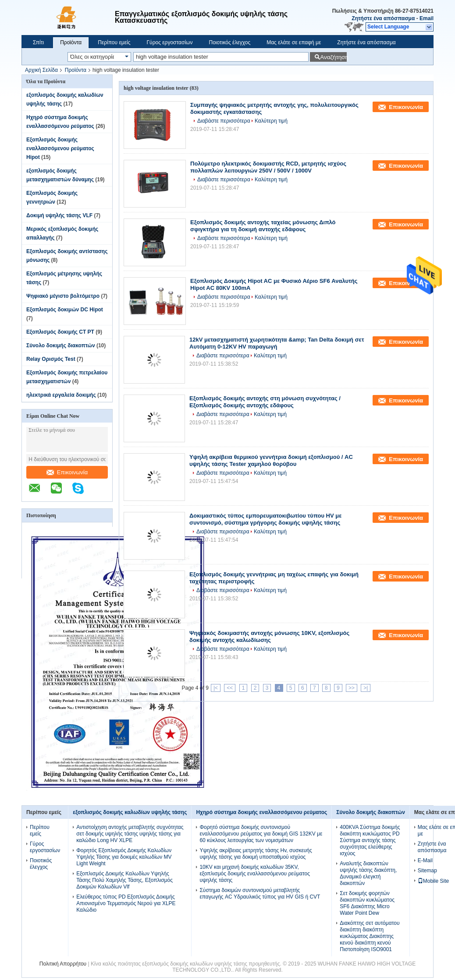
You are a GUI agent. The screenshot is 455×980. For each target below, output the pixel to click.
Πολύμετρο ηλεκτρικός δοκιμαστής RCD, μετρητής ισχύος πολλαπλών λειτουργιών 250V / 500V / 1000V (268, 167)
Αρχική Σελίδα (41, 70)
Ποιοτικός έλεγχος (229, 42)
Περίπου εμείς (114, 42)
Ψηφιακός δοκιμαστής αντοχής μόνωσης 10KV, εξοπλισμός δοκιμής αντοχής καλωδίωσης (269, 636)
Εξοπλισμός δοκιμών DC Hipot (65, 310)
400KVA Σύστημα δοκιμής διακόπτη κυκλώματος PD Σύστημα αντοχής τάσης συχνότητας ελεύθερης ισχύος (370, 840)
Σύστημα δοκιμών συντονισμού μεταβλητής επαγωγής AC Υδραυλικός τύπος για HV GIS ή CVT (260, 894)
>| (366, 688)
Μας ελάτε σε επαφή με (294, 42)
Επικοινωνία (67, 472)
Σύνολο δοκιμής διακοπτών (61, 345)
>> (352, 688)
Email (427, 18)
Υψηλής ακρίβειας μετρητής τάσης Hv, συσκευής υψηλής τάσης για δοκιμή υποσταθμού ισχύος (256, 854)
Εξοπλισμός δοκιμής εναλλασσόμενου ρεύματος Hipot (60, 148)
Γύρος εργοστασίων (169, 42)
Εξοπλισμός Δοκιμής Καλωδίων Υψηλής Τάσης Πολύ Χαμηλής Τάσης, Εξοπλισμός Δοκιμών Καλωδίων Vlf (124, 880)
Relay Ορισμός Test (51, 359)
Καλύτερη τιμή (271, 121)
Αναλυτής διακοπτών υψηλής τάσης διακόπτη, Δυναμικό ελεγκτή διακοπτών (368, 873)
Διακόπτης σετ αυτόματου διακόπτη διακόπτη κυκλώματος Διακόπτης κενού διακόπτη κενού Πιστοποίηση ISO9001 (370, 936)
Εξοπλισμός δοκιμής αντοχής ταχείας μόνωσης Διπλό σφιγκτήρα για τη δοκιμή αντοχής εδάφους (263, 226)
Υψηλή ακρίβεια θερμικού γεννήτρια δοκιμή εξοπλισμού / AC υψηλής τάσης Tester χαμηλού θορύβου (271, 460)
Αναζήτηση (333, 57)
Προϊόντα (71, 42)
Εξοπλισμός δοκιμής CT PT (60, 332)
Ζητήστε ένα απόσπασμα (383, 18)
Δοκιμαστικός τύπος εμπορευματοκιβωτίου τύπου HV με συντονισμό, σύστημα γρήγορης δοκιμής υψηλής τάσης (265, 519)
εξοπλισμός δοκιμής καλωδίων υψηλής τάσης (130, 812)
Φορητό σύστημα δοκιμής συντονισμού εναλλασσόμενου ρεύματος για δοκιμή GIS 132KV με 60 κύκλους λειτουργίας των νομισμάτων (261, 834)
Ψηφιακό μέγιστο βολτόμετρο (63, 296)
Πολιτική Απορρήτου (63, 964)
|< (216, 688)
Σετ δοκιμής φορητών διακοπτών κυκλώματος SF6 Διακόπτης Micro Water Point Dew (367, 903)
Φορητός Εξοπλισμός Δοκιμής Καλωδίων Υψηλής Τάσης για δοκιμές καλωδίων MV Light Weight (124, 857)
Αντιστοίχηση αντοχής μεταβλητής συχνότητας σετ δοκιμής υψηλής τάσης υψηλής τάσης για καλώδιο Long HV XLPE (130, 834)
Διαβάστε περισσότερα (224, 121)
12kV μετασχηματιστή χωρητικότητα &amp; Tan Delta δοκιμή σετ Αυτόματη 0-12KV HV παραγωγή (277, 343)
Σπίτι (38, 42)
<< (230, 688)
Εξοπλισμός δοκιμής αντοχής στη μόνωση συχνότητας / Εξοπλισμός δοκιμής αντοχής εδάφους (265, 402)
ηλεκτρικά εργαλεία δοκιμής (61, 395)
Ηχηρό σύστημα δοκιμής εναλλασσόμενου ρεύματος (261, 812)
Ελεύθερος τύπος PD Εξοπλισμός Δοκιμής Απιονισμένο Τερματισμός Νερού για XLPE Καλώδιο (126, 903)
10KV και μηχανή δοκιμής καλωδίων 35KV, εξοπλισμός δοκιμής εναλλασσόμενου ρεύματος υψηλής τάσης (255, 874)
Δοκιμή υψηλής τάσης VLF (59, 215)
